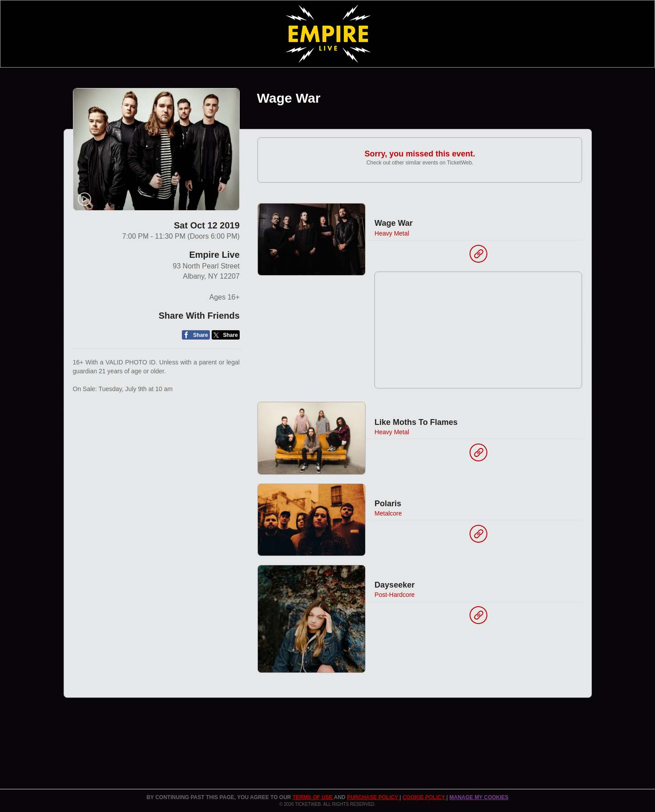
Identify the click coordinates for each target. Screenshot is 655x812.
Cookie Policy (424, 797)
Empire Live (214, 255)
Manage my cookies (479, 797)
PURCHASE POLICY (373, 797)
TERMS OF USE (313, 797)
